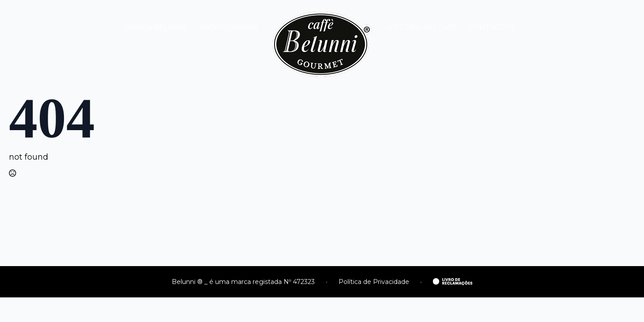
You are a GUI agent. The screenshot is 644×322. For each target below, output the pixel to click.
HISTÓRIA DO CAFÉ (422, 28)
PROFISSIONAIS (228, 28)
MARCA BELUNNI (157, 28)
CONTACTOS (492, 28)
